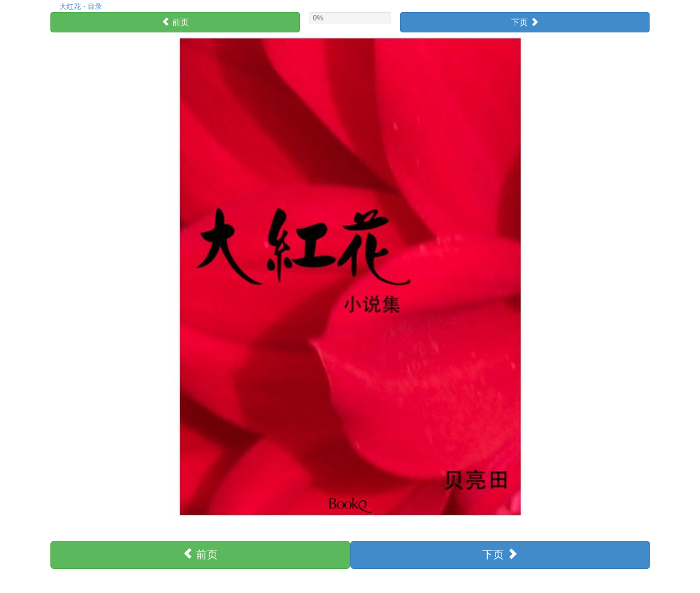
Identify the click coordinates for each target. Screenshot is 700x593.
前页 (175, 22)
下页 (525, 22)
